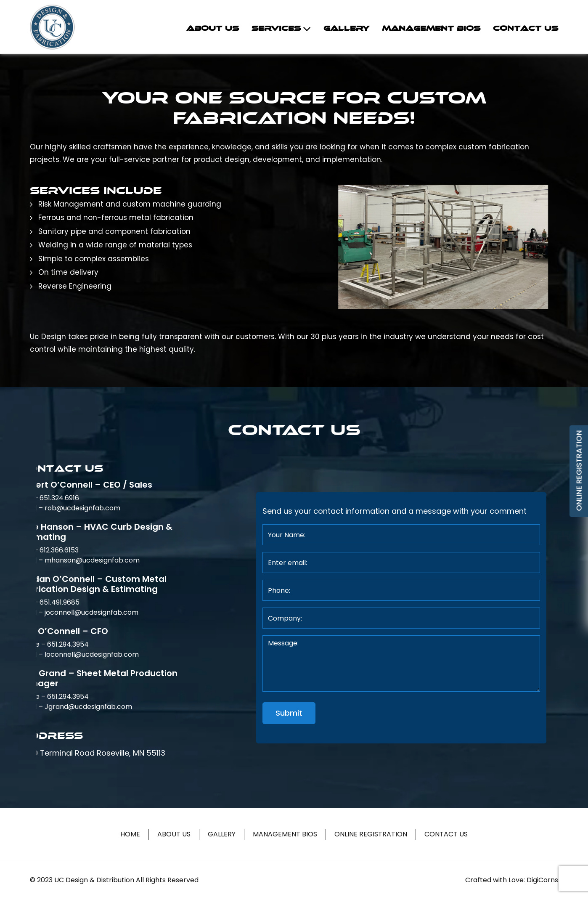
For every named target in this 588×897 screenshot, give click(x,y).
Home (130, 834)
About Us (213, 28)
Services (276, 28)
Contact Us (526, 28)
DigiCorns (542, 880)
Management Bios (431, 28)
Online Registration (371, 834)
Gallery (346, 28)
